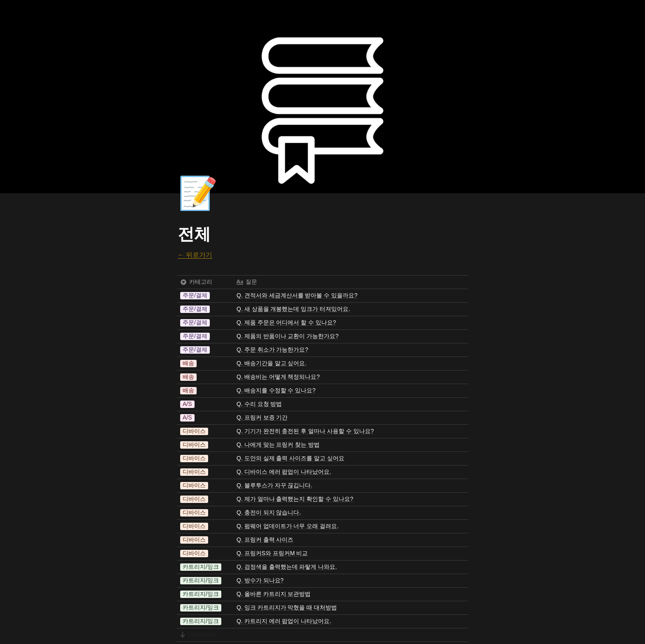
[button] (195, 296)
